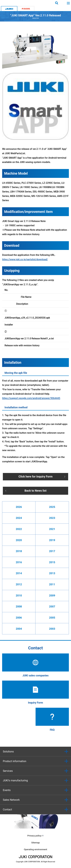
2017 (52, 551)
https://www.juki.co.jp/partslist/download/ (25, 259)
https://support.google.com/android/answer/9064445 (31, 398)
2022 (19, 529)
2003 (52, 629)
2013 (52, 573)
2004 (19, 629)
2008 (19, 606)
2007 (52, 606)
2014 (19, 573)
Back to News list (35, 491)
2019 (52, 540)
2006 (19, 618)
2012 (19, 584)
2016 (19, 562)
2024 (19, 518)
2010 (19, 595)
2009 (52, 595)
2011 (52, 584)
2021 (52, 529)
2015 (52, 562)
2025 (52, 507)
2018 (19, 551)
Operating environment (36, 849)
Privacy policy (34, 836)
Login (63, 3)
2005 (52, 618)
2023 (52, 518)
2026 (19, 507)
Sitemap (35, 843)
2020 (19, 540)
